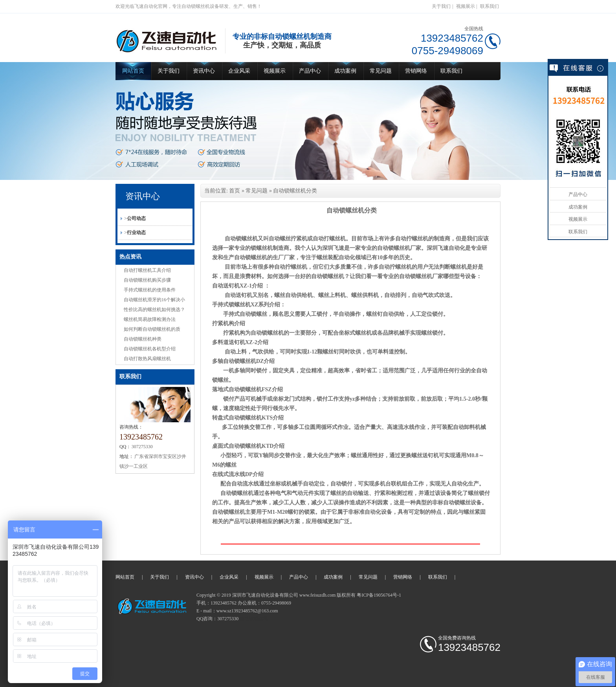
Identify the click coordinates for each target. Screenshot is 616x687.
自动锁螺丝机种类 (143, 339)
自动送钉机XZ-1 (232, 286)
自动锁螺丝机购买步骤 (147, 280)
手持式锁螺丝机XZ (235, 305)
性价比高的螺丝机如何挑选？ (154, 310)
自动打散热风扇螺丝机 (147, 359)
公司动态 (136, 218)
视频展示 (466, 6)
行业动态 (136, 233)
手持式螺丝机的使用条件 (150, 290)
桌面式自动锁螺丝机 (237, 446)
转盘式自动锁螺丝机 (237, 418)
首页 (235, 191)
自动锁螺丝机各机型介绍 (150, 349)
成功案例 (345, 71)
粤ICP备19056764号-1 (379, 595)
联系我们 (489, 6)
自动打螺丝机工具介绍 (147, 270)
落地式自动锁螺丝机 (237, 389)
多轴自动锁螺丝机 (234, 361)
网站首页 (133, 71)
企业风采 (239, 71)
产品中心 (310, 71)
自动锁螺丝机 (254, 619)
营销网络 (416, 71)
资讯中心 (204, 71)
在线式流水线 (229, 474)
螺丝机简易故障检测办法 (150, 319)
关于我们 (441, 6)
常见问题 (381, 71)
